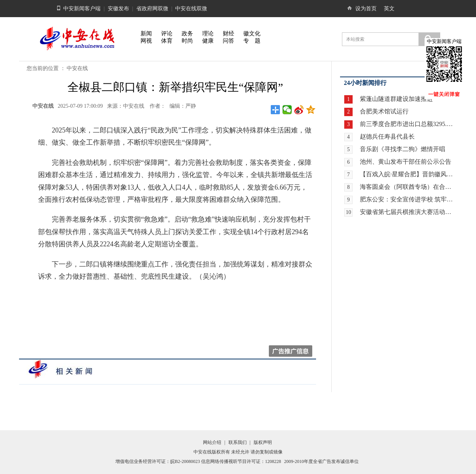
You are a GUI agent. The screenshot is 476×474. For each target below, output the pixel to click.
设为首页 (366, 9)
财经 (228, 34)
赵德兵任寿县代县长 (387, 136)
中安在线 (77, 68)
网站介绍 (212, 442)
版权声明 (263, 442)
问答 (228, 41)
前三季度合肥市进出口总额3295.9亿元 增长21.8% (407, 124)
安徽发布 (118, 9)
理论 (208, 34)
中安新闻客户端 (82, 9)
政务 (187, 34)
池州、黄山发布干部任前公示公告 (406, 162)
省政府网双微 (152, 9)
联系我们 (238, 442)
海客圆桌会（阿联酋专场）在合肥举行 (407, 187)
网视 (146, 41)
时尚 (187, 41)
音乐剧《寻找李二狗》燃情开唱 (403, 149)
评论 (167, 34)
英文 (389, 9)
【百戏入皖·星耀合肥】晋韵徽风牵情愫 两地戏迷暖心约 (407, 174)
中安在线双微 (191, 9)
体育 (167, 41)
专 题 (252, 41)
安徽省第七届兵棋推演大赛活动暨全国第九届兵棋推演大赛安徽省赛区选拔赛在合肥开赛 (407, 212)
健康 (208, 41)
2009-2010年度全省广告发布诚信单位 (321, 461)
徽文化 (252, 34)
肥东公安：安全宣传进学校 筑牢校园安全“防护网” (407, 199)
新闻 (146, 34)
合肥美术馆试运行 (384, 111)
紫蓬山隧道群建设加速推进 (396, 99)
